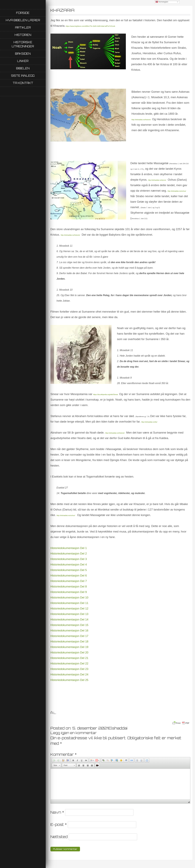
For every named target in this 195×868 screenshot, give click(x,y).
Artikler (23, 27)
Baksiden (23, 54)
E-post (59, 824)
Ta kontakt (23, 83)
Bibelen (23, 68)
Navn (57, 812)
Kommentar (64, 754)
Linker (23, 61)
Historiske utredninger (23, 44)
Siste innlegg (23, 76)
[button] (54, 760)
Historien (23, 35)
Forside (23, 13)
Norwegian (162, 2)
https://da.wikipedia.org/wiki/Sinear (105, 394)
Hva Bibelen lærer (23, 20)
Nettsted (59, 837)
